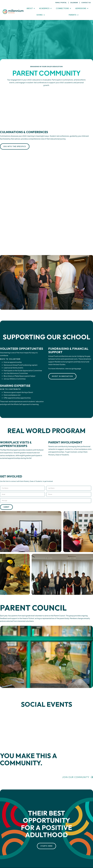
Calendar (74, 3)
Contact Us (86, 3)
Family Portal (61, 3)
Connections (62, 8)
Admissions (81, 8)
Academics (44, 8)
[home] (13, 12)
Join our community (76, 777)
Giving (40, 15)
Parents (73, 15)
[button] (31, 8)
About (30, 8)
